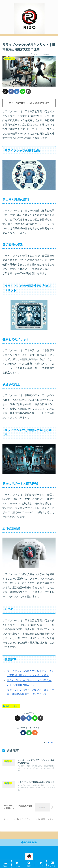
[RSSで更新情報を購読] (35, 733)
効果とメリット (11, 706)
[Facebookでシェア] (11, 91)
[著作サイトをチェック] (23, 733)
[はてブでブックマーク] (17, 91)
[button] (28, 91)
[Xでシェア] (5, 91)
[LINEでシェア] (23, 91)
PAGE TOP (29, 843)
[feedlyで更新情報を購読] (29, 733)
